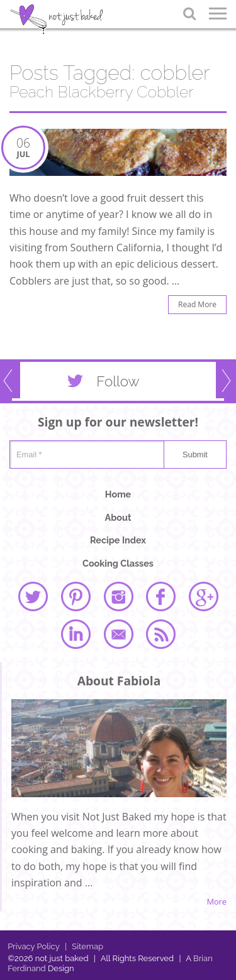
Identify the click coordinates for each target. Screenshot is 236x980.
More (216, 902)
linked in (76, 634)
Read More (197, 304)
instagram (118, 596)
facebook (160, 596)
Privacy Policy (34, 946)
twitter (33, 596)
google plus (203, 596)
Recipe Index (118, 540)
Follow (101, 384)
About (118, 517)
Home (118, 494)
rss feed (160, 634)
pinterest (76, 596)
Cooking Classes (118, 563)
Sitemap (84, 946)
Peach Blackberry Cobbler (101, 92)
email (118, 634)
